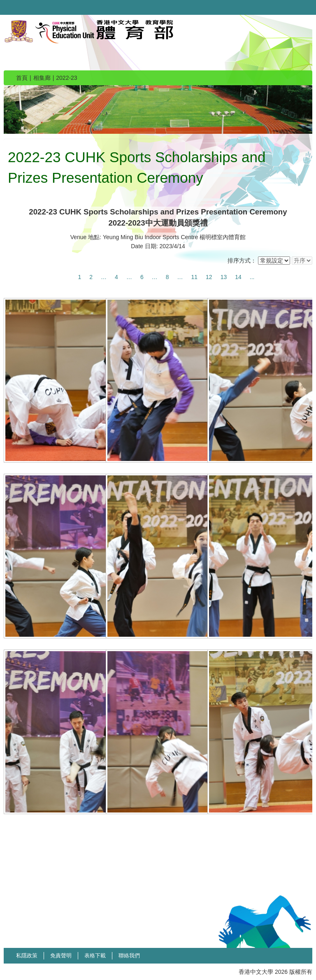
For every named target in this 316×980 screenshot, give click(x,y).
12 (209, 277)
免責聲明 (61, 956)
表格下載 (95, 956)
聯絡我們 (129, 956)
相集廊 (42, 78)
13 (224, 277)
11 (195, 277)
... (252, 277)
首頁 (22, 78)
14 (238, 277)
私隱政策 (27, 956)
